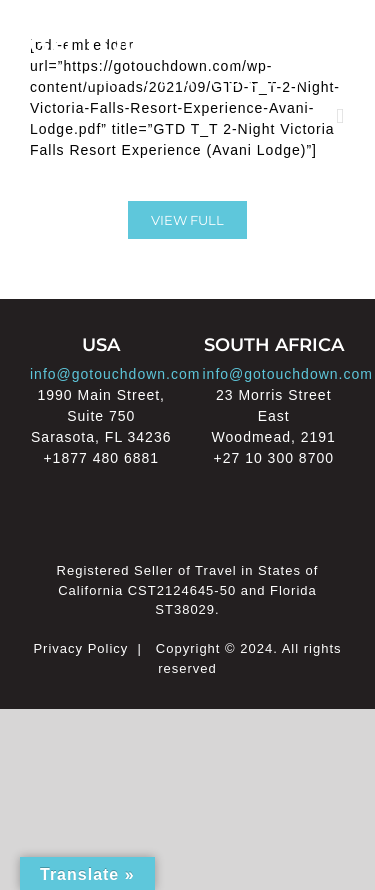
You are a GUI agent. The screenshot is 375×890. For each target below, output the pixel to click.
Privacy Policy (80, 648)
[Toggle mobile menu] (340, 116)
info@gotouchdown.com (115, 374)
